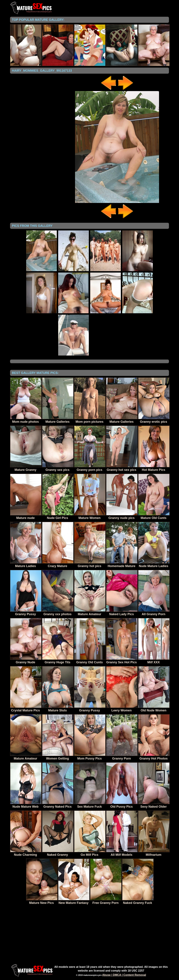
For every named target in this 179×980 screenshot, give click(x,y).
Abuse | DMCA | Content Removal (124, 975)
